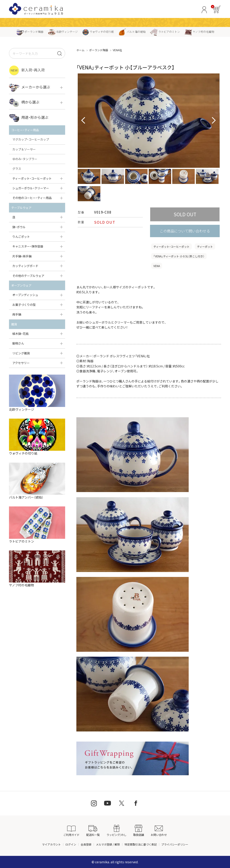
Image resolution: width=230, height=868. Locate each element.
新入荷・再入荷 (27, 70)
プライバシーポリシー (175, 844)
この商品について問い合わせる (185, 231)
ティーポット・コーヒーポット (171, 246)
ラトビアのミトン (165, 32)
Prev (84, 121)
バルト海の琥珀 (132, 32)
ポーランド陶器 (30, 32)
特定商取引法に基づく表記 (141, 844)
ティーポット (205, 246)
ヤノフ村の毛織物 (199, 32)
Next (214, 121)
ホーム (80, 50)
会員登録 (86, 844)
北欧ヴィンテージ (63, 32)
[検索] (60, 53)
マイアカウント (51, 844)
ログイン (71, 844)
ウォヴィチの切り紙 (98, 32)
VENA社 (117, 50)
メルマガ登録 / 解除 (108, 844)
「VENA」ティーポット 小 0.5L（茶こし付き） (179, 256)
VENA (157, 266)
